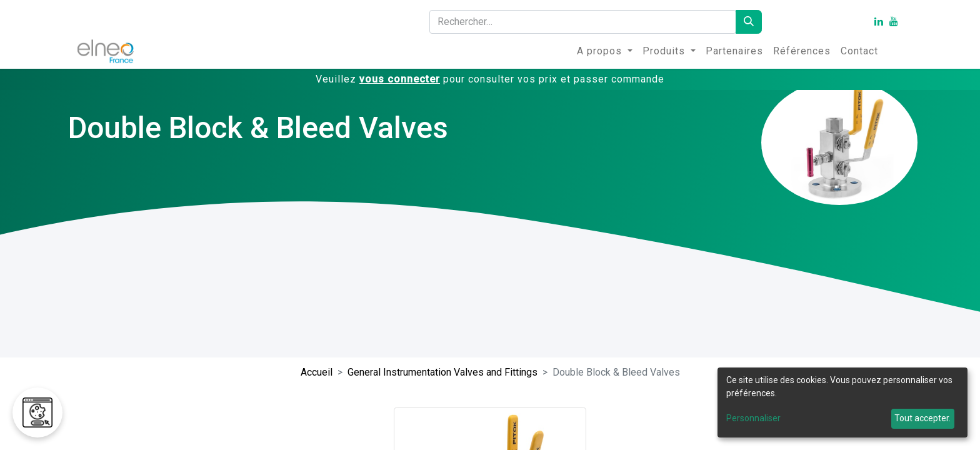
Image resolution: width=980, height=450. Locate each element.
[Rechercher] (749, 22)
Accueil (317, 372)
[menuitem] (605, 51)
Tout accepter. (922, 418)
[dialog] (842, 402)
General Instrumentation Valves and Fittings (442, 372)
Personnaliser (753, 418)
